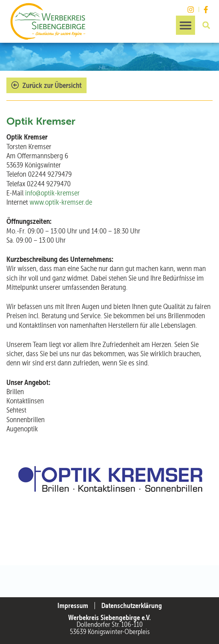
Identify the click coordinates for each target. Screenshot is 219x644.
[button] (185, 25)
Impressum (73, 606)
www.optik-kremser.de (61, 202)
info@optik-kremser (52, 193)
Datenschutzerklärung (132, 606)
